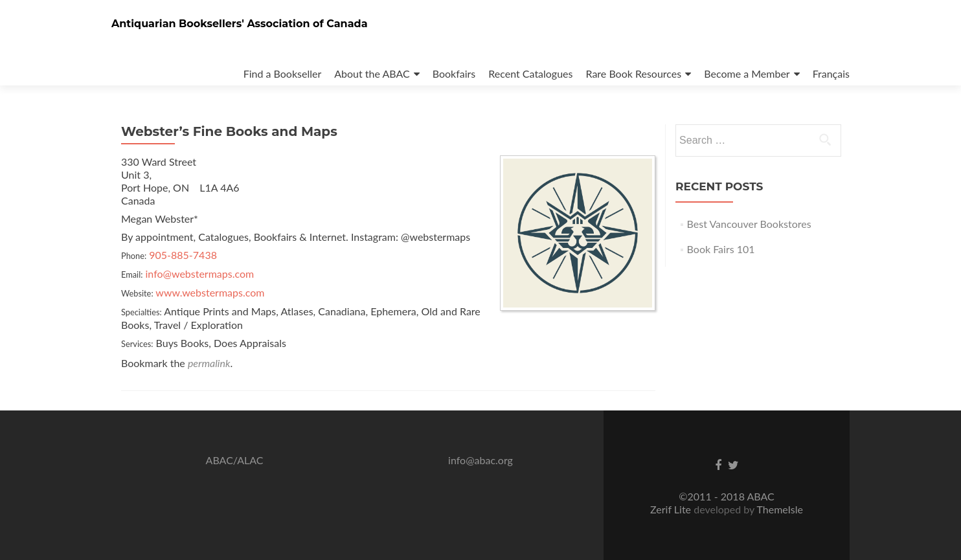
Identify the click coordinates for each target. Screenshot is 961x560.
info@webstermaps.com (200, 274)
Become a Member (747, 73)
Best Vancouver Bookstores (749, 224)
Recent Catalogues (530, 73)
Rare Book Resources (634, 73)
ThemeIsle (779, 509)
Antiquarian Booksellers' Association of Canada (240, 24)
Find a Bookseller (283, 73)
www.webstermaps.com (210, 292)
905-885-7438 (183, 255)
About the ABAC (372, 73)
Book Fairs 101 (721, 249)
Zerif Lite (672, 509)
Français (831, 73)
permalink (209, 363)
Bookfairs (454, 73)
